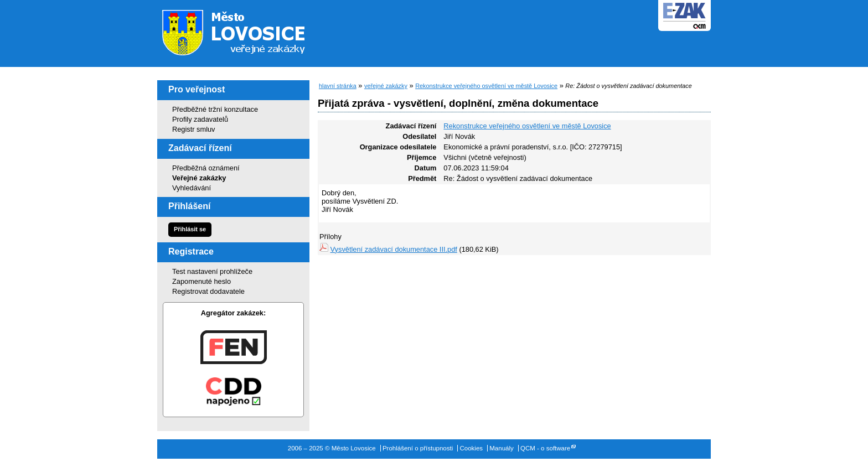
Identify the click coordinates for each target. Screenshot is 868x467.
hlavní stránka (338, 86)
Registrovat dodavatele (208, 291)
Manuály (502, 448)
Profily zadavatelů (200, 119)
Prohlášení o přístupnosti (418, 448)
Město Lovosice (240, 30)
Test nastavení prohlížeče (212, 271)
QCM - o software (545, 448)
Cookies (471, 448)
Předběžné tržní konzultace (215, 109)
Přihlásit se (190, 229)
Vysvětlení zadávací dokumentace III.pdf (394, 249)
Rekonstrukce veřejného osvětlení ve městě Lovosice (486, 86)
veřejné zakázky (386, 86)
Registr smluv (194, 129)
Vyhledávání (192, 188)
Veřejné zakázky (199, 178)
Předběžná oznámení (206, 168)
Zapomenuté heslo (201, 281)
